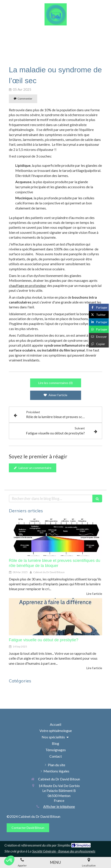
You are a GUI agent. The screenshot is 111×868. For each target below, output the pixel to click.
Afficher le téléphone (59, 806)
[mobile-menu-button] (55, 862)
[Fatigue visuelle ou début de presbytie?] (55, 617)
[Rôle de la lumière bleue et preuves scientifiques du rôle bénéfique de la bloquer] (55, 537)
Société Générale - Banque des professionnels (64, 851)
